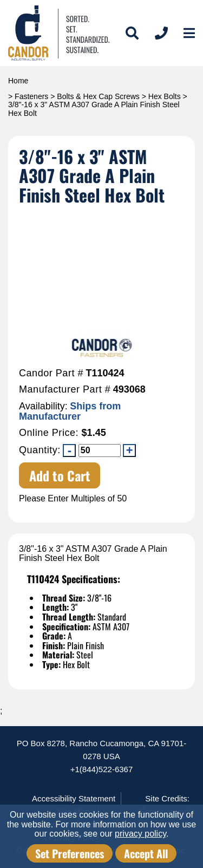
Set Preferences (70, 853)
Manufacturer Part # (65, 390)
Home (18, 81)
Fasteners (31, 96)
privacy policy (140, 834)
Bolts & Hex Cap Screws (98, 96)
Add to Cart (60, 475)
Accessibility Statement (74, 798)
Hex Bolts (165, 96)
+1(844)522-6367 (102, 769)
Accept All (146, 853)
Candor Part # (51, 373)
